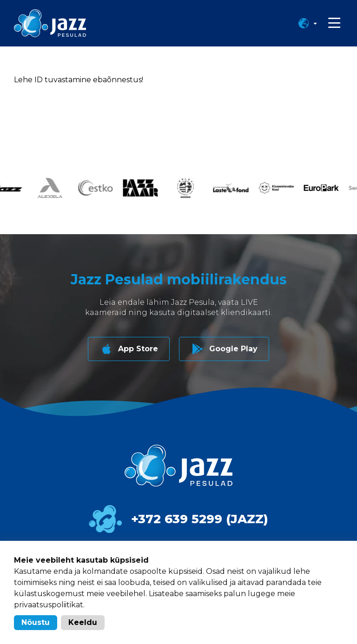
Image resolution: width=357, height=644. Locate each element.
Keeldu (83, 622)
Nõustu (36, 622)
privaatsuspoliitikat (49, 605)
